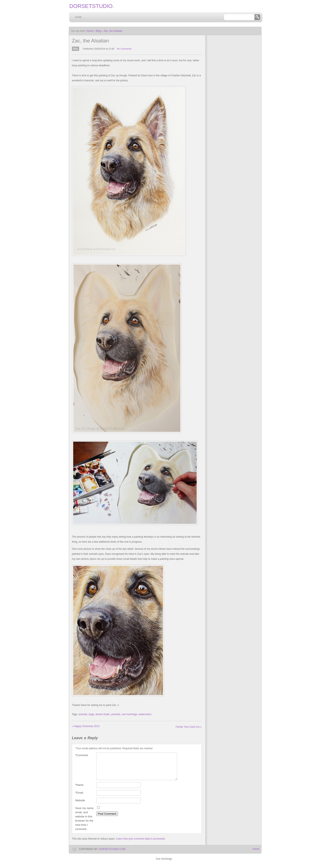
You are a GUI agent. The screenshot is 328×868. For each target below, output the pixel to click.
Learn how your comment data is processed (140, 844)
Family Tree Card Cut (188, 727)
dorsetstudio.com (112, 854)
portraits (116, 714)
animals (83, 714)
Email (79, 798)
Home (78, 17)
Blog (99, 31)
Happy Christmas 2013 (86, 726)
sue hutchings (129, 714)
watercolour (145, 714)
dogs (91, 714)
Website (80, 805)
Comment (82, 755)
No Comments (124, 49)
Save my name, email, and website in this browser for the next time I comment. (85, 824)
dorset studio (103, 714)
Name (79, 790)
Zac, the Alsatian (113, 31)
